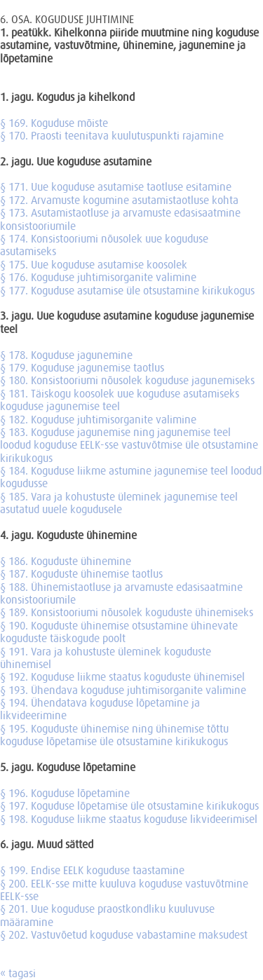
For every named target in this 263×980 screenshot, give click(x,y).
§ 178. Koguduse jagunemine (66, 355)
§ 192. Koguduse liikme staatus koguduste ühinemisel (122, 676)
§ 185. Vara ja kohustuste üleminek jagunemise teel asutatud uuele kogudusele (119, 503)
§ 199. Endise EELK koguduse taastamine (92, 870)
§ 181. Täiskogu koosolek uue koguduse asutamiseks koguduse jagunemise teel (120, 400)
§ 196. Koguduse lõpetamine (65, 793)
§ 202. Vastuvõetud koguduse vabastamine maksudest (124, 934)
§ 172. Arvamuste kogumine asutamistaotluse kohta (119, 200)
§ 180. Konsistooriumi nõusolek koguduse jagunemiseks (127, 380)
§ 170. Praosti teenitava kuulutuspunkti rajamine (112, 135)
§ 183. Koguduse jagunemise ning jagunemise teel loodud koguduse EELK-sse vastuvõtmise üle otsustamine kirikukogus (129, 445)
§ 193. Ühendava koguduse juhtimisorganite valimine (123, 690)
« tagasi (18, 973)
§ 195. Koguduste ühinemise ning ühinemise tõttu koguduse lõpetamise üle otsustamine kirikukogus (114, 735)
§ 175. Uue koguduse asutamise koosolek (94, 264)
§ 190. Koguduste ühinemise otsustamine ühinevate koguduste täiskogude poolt (119, 632)
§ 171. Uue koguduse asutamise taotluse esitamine (116, 186)
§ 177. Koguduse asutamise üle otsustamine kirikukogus (127, 290)
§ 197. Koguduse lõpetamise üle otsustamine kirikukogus (129, 805)
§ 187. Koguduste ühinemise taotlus (81, 573)
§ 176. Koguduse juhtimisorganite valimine (98, 277)
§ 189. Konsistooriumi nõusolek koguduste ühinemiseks (127, 612)
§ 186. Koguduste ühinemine (66, 561)
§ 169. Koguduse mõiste (54, 123)
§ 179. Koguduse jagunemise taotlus (82, 367)
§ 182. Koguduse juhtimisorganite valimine (98, 419)
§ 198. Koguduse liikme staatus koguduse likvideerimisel (129, 819)
